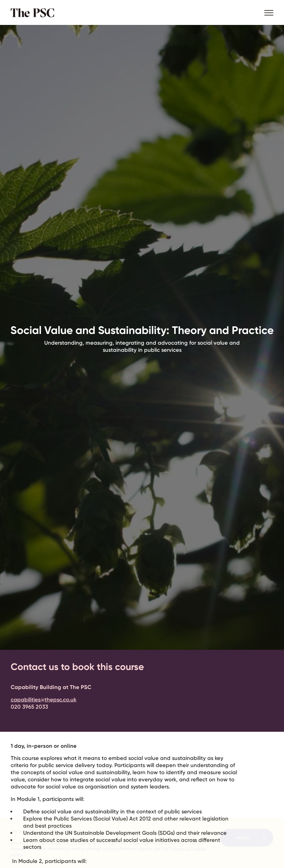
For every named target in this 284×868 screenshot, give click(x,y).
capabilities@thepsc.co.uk (44, 700)
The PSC (34, 12)
